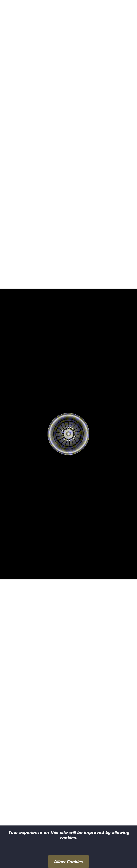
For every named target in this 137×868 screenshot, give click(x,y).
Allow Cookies (68, 861)
